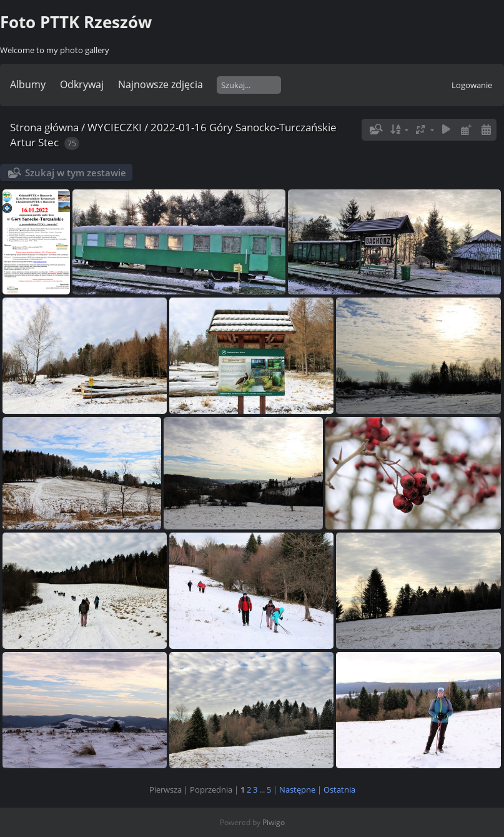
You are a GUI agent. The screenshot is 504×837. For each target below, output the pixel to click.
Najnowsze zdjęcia (161, 84)
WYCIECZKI (115, 127)
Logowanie (472, 85)
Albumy (28, 84)
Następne (297, 789)
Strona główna (44, 127)
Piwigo (274, 822)
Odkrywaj (82, 84)
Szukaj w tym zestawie (76, 173)
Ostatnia (339, 789)
